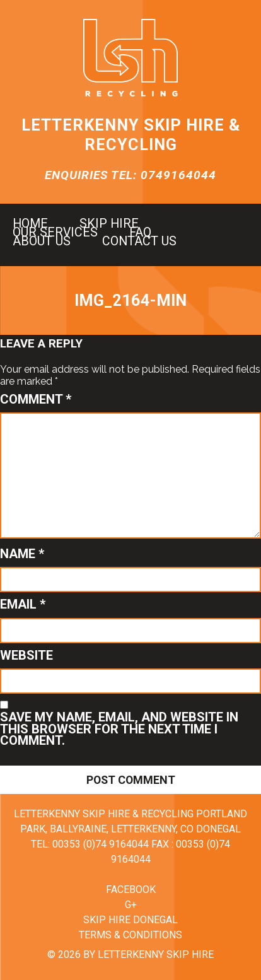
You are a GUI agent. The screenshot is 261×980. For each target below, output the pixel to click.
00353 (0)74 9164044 (101, 844)
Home (30, 224)
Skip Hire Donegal (130, 920)
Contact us (139, 242)
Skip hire (109, 224)
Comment (36, 399)
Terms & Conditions (130, 935)
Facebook (131, 890)
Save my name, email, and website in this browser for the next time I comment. (119, 729)
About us (42, 242)
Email (23, 604)
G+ (131, 905)
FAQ (140, 233)
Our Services (55, 233)
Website (26, 655)
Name (22, 554)
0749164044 (178, 175)
